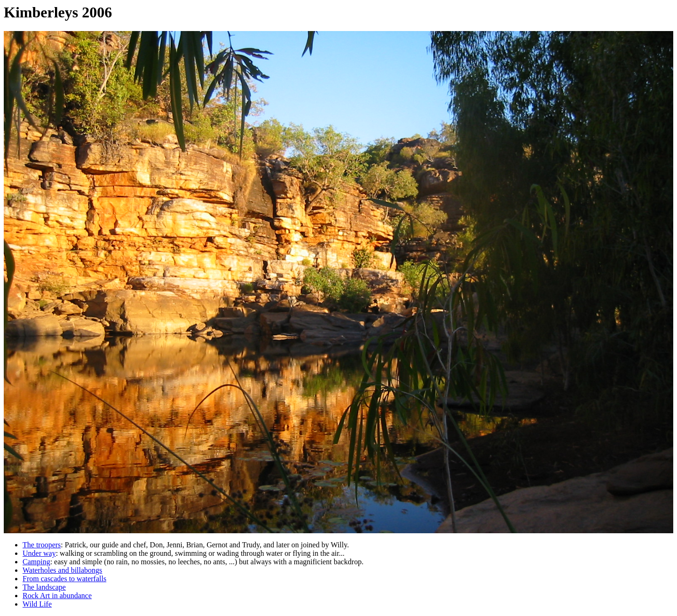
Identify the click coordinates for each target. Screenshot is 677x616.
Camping (36, 562)
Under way (39, 553)
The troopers (42, 545)
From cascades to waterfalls (64, 579)
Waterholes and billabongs (62, 570)
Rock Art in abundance (57, 596)
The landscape (44, 587)
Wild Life (37, 604)
